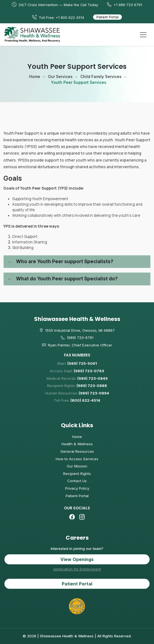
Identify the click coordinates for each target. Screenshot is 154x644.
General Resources (77, 451)
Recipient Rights (77, 474)
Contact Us (77, 481)
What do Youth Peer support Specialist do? (67, 279)
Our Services (60, 76)
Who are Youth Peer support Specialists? (65, 261)
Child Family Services (101, 76)
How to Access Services (77, 459)
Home (35, 76)
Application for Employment (77, 569)
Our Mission (77, 466)
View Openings (77, 559)
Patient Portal (107, 17)
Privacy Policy (77, 488)
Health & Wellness (77, 444)
